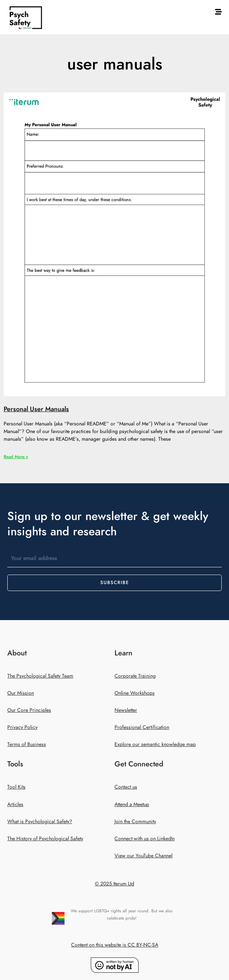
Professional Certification (142, 727)
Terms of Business (27, 744)
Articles (15, 804)
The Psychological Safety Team (40, 676)
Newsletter (126, 710)
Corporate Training (135, 676)
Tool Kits (16, 787)
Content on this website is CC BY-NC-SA (115, 945)
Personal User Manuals (36, 409)
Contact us (126, 787)
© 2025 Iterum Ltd (114, 884)
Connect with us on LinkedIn (145, 839)
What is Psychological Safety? (40, 822)
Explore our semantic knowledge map (155, 744)
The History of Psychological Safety (45, 839)
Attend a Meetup (132, 804)
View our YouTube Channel (143, 856)
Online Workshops (135, 693)
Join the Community (135, 822)
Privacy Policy (22, 727)
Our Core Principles (29, 710)
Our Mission (21, 693)
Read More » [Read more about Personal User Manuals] (16, 457)
